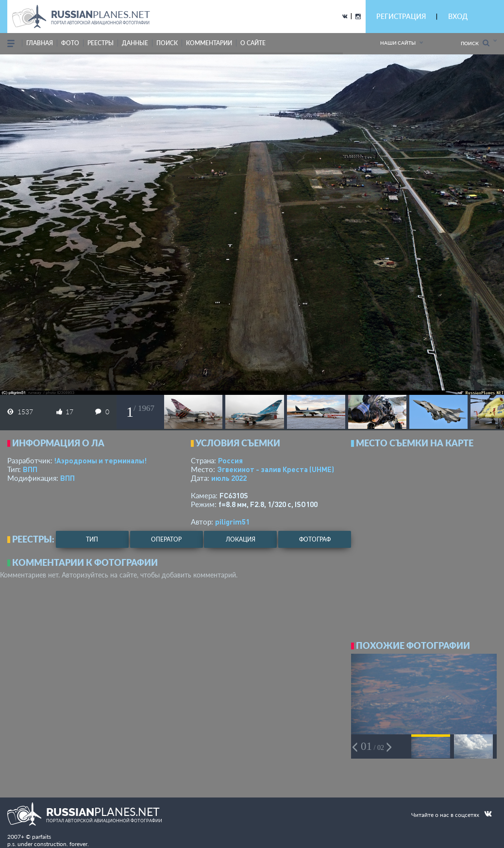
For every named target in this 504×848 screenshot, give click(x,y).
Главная (40, 43)
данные (135, 43)
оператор (166, 539)
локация (241, 539)
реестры (101, 43)
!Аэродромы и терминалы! (100, 460)
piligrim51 (232, 522)
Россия (230, 460)
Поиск (475, 43)
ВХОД (458, 16)
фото (70, 43)
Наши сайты (398, 43)
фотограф (315, 539)
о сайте (253, 43)
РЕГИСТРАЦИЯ (401, 16)
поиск (167, 43)
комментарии (209, 43)
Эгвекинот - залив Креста (276, 469)
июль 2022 (229, 478)
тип (92, 539)
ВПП (30, 469)
